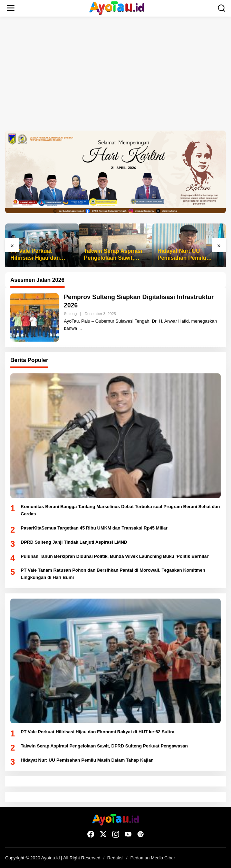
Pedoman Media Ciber (153, 858)
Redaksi (115, 858)
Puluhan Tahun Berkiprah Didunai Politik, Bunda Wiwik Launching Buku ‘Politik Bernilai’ (115, 556)
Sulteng (70, 314)
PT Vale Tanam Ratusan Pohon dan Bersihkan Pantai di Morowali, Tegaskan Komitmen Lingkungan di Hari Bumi (113, 574)
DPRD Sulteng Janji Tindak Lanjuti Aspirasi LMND (74, 542)
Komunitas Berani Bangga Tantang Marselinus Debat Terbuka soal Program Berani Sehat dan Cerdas (120, 510)
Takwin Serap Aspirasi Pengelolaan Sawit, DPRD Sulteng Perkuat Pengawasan (114, 255)
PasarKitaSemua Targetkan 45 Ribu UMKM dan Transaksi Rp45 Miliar (94, 528)
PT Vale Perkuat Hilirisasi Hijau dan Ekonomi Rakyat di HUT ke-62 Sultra (41, 255)
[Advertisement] (115, 74)
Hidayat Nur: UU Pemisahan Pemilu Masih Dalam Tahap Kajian (183, 255)
